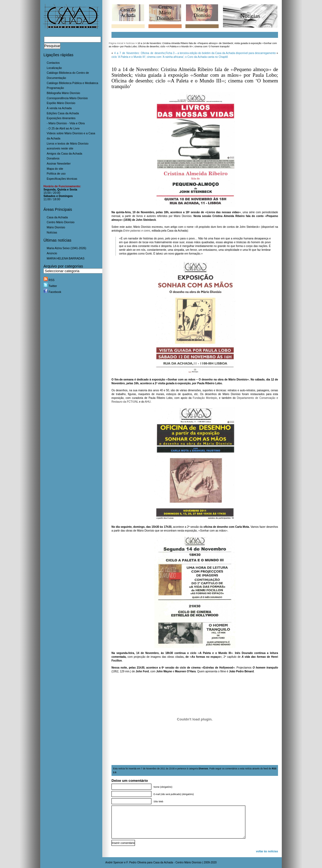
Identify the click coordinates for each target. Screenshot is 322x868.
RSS (49, 280)
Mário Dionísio (56, 227)
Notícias (52, 232)
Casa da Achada (57, 217)
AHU (148, 402)
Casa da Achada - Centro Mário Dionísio (177, 862)
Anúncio (52, 253)
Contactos (53, 63)
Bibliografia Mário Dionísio (63, 93)
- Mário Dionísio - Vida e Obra (66, 123)
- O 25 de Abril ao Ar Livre (63, 128)
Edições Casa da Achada (63, 113)
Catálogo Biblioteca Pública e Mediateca (72, 83)
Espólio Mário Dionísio (61, 103)
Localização (54, 68)
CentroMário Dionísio (165, 13)
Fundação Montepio (205, 398)
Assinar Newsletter (59, 163)
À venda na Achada (59, 108)
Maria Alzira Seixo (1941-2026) (66, 248)
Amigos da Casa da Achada (65, 153)
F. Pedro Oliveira (136, 862)
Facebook (52, 292)
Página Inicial (116, 43)
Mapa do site (55, 169)
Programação (55, 88)
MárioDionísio (202, 13)
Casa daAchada (128, 13)
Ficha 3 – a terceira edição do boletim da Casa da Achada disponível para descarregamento (221, 53)
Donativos (53, 158)
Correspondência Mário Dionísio (67, 98)
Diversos (203, 769)
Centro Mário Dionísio (61, 222)
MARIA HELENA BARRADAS (66, 258)
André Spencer (114, 862)
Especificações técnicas (62, 179)
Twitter (50, 286)
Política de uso (56, 173)
